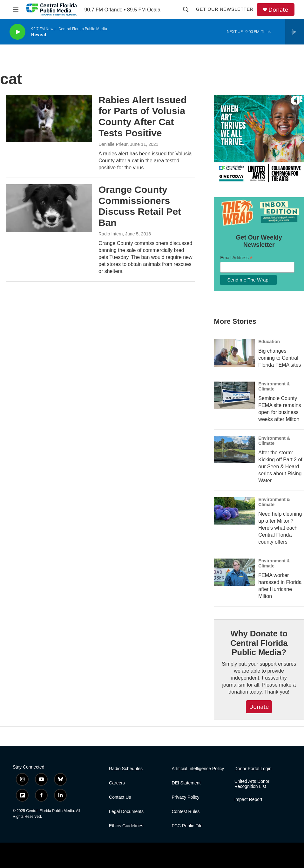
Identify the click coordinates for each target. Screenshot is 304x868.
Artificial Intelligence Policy (198, 769)
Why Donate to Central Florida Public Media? (259, 643)
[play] (17, 32)
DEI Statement (186, 783)
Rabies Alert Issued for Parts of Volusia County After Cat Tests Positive (142, 116)
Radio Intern (111, 234)
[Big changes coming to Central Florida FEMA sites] (234, 353)
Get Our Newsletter (225, 9)
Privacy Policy (185, 797)
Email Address (236, 258)
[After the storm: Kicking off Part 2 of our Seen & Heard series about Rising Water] (234, 450)
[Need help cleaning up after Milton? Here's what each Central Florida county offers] (234, 511)
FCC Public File (187, 826)
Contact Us (120, 797)
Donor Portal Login (253, 769)
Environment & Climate (274, 386)
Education (269, 342)
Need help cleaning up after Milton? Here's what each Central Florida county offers (280, 528)
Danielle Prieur (113, 144)
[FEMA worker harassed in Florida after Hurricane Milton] (234, 572)
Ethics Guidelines (126, 826)
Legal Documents (126, 812)
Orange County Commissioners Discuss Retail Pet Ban (140, 206)
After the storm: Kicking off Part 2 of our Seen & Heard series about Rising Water (280, 467)
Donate (278, 10)
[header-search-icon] (186, 10)
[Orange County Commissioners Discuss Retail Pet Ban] (49, 208)
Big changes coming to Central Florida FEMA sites (280, 358)
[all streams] (295, 32)
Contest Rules (186, 812)
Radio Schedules (126, 769)
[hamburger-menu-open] (16, 10)
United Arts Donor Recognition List (252, 784)
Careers (117, 783)
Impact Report (248, 800)
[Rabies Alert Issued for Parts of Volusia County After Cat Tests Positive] (49, 119)
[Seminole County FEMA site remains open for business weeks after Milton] (234, 395)
